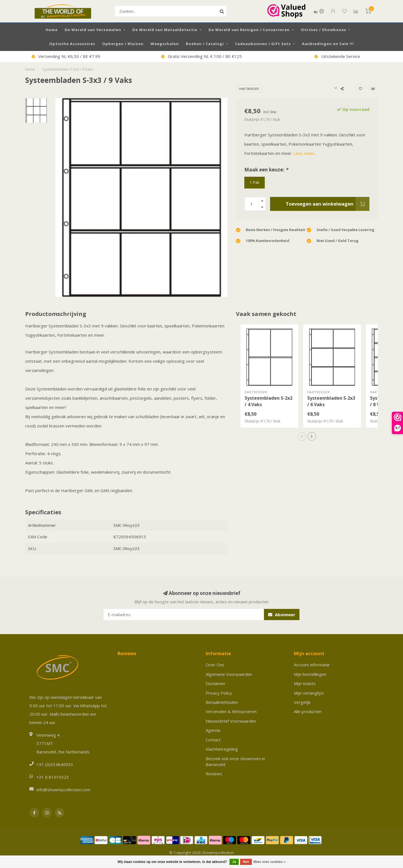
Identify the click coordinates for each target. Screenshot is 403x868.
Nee (246, 862)
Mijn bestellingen (310, 674)
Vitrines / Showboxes (324, 30)
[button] (302, 436)
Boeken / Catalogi (205, 44)
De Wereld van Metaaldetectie (165, 30)
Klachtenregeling (222, 749)
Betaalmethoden (222, 702)
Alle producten (308, 711)
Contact (213, 740)
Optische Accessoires (72, 44)
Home (52, 30)
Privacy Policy (219, 693)
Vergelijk (302, 702)
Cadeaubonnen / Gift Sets (263, 44)
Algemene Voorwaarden (229, 674)
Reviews (214, 774)
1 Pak (255, 182)
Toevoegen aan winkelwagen (328, 204)
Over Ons (215, 665)
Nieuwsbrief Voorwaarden (231, 721)
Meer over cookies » (269, 862)
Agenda (213, 730)
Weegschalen (165, 44)
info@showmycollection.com (63, 790)
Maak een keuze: (266, 170)
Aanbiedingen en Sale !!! (328, 44)
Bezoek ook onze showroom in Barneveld (235, 761)
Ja (234, 862)
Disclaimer (216, 683)
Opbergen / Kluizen (123, 44)
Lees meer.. (305, 153)
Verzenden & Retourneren (231, 711)
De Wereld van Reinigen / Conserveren (249, 30)
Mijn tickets (305, 683)
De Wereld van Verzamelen (93, 30)
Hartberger (249, 89)
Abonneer (282, 615)
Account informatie (312, 665)
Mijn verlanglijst (309, 693)
